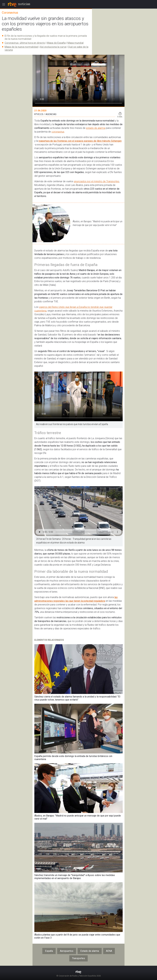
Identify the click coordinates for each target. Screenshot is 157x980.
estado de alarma (96, 128)
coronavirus (58, 132)
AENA (109, 951)
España (49, 951)
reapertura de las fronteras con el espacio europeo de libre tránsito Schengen (80, 141)
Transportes (78, 958)
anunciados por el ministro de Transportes (97, 181)
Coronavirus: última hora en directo (25, 43)
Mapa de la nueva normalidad (21, 47)
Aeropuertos (67, 951)
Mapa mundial (76, 43)
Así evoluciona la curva (53, 47)
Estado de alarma (90, 951)
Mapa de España (56, 43)
